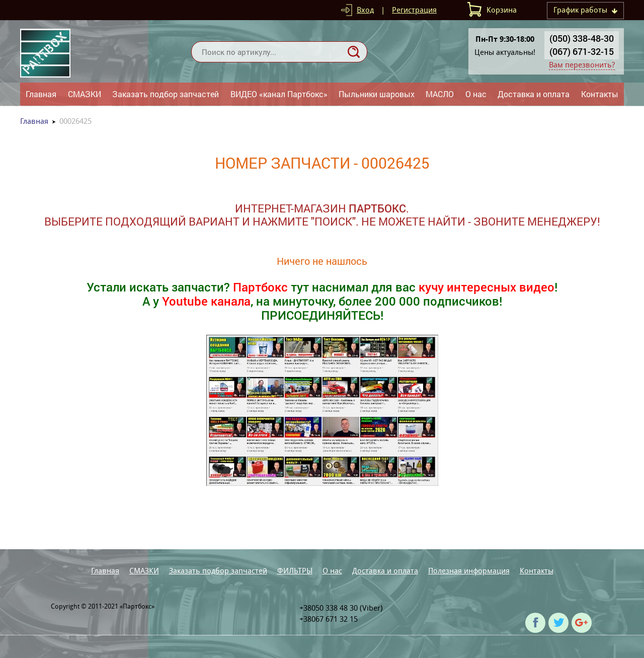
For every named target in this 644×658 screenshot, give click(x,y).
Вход (365, 10)
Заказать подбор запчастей (166, 94)
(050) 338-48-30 (582, 38)
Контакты (600, 94)
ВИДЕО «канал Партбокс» (279, 94)
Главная (41, 94)
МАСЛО (440, 94)
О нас (476, 94)
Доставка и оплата (534, 94)
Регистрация (414, 10)
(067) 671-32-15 (582, 51)
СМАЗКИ (85, 94)
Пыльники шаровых (377, 94)
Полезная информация (469, 571)
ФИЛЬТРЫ (295, 571)
